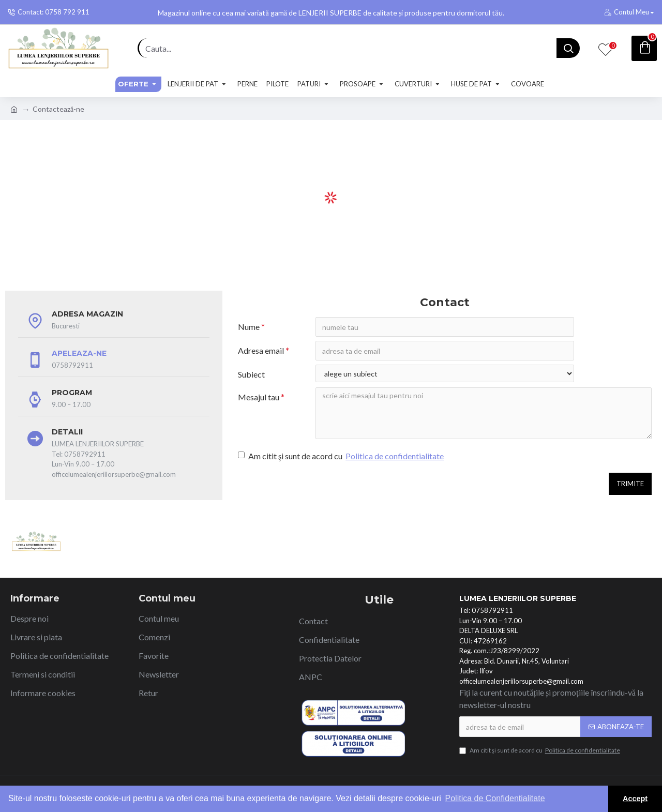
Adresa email (261, 350)
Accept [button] (635, 799)
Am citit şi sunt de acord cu (342, 456)
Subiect (251, 374)
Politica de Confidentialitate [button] (495, 798)
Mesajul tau (259, 397)
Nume (249, 327)
